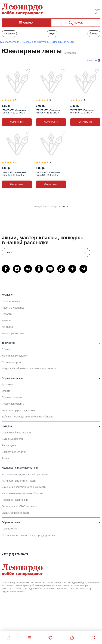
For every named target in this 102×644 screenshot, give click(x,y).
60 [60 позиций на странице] (63, 207)
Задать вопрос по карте (16, 513)
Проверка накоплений (15, 500)
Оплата (6, 391)
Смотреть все (17, 122)
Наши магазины (11, 301)
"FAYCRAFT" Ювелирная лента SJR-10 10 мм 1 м (14, 112)
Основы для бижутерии (36, 42)
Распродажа (9, 445)
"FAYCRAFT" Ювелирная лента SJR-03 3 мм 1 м (82, 112)
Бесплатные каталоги (14, 452)
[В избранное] (28, 71)
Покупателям (10, 529)
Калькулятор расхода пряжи (18, 410)
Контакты (7, 327)
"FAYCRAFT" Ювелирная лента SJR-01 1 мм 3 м (48, 174)
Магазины (9, 34)
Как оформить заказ (14, 333)
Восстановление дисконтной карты (22, 493)
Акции (52, 34)
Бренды (94, 34)
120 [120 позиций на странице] (67, 207)
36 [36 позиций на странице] (60, 207)
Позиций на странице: (45, 207)
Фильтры (92, 60)
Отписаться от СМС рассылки (19, 506)
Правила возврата (13, 397)
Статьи (6, 349)
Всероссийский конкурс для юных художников (29, 368)
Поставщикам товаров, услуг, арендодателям (28, 535)
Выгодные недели (12, 439)
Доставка (7, 384)
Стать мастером (11, 362)
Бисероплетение (10, 42)
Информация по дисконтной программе (25, 474)
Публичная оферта (13, 404)
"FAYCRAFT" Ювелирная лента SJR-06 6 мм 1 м (14, 174)
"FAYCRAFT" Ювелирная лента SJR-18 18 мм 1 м (48, 112)
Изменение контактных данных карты (24, 487)
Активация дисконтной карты (19, 481)
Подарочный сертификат (16, 433)
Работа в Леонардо (13, 308)
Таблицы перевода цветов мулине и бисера (27, 417)
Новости (7, 314)
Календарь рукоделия (15, 356)
